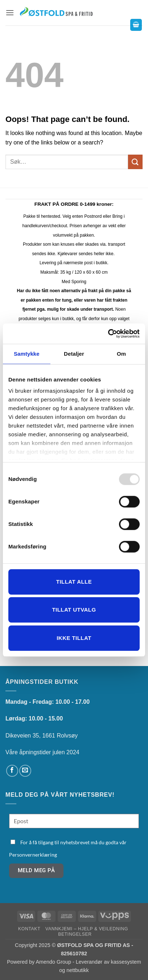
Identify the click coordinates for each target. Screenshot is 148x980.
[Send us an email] (25, 771)
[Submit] (135, 162)
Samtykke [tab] (27, 354)
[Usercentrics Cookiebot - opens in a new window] (108, 334)
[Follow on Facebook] (12, 771)
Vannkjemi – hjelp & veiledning (87, 929)
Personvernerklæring (33, 855)
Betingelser (75, 934)
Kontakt (29, 929)
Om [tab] (121, 354)
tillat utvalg (74, 610)
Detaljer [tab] (74, 354)
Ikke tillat (74, 638)
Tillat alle (74, 582)
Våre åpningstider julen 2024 (42, 752)
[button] (10, 13)
